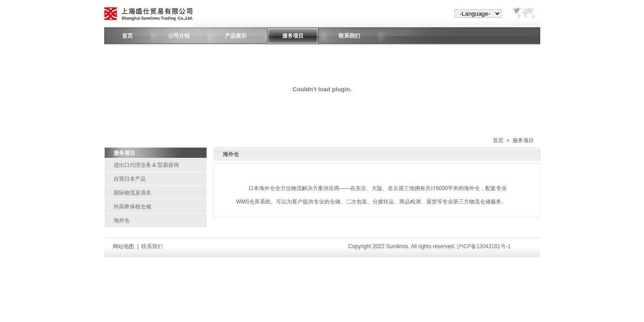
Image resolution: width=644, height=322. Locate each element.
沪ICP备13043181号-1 (483, 246)
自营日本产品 (130, 179)
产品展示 (236, 36)
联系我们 (349, 36)
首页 (127, 36)
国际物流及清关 (132, 193)
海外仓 (122, 220)
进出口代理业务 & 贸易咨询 (146, 165)
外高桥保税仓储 (132, 207)
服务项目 (293, 36)
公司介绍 (179, 36)
